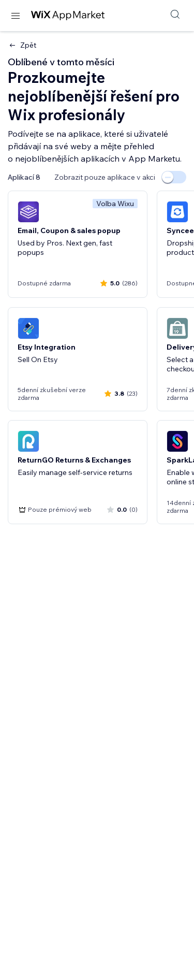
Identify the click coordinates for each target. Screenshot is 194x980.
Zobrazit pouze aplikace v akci (105, 177)
